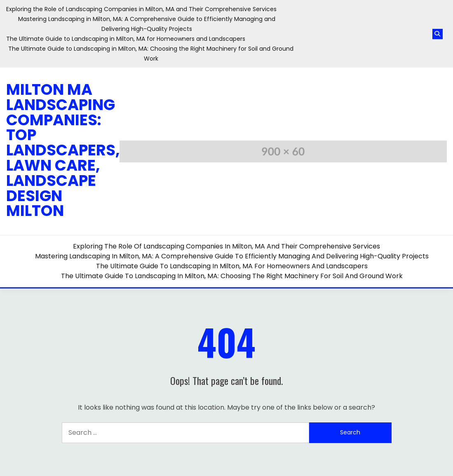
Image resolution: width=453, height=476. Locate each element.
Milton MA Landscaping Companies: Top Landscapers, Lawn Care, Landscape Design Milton (63, 150)
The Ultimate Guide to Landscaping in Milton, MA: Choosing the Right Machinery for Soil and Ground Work (232, 276)
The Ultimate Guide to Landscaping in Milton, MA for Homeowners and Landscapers (126, 39)
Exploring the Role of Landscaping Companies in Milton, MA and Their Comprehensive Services (141, 9)
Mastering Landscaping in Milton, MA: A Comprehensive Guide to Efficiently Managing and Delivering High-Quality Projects (232, 256)
